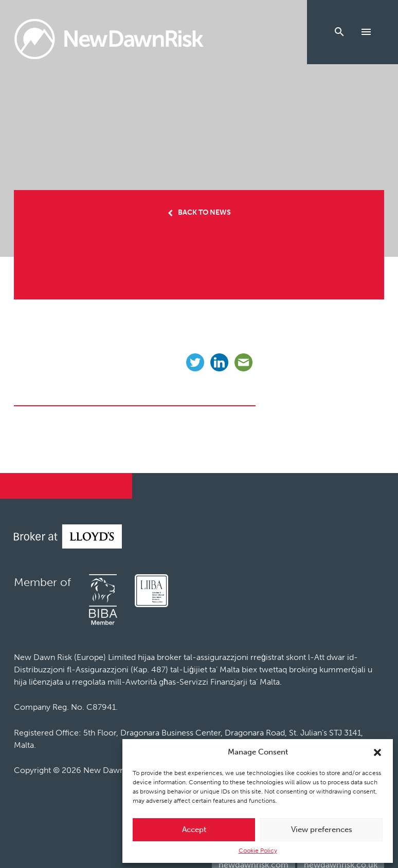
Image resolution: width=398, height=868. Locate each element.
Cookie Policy (258, 851)
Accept (194, 829)
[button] (377, 752)
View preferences (322, 829)
